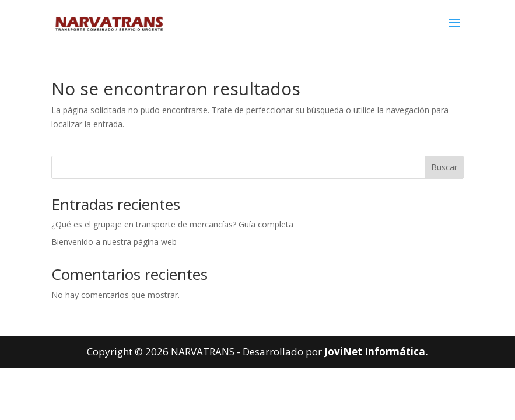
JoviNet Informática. (376, 351)
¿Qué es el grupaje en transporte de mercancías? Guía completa (172, 224)
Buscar (444, 167)
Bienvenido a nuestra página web (114, 242)
